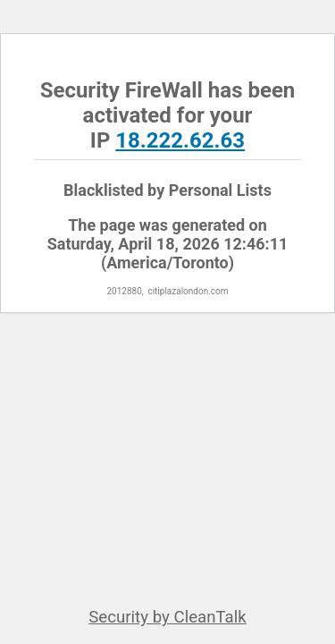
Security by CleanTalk (167, 617)
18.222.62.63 (180, 140)
